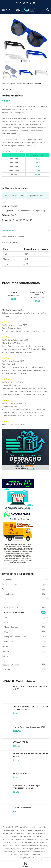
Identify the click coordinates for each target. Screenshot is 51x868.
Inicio (4, 84)
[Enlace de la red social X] (20, 3)
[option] (21, 61)
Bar (6, 617)
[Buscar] (48, 10)
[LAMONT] (13, 289)
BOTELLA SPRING (21, 742)
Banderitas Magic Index (38, 294)
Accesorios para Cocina (14, 607)
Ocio (6, 632)
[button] (5, 40)
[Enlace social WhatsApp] (31, 3)
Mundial (5, 651)
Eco (4, 589)
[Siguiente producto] (10, 90)
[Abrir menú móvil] (7, 10)
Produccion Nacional (11, 665)
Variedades (9, 642)
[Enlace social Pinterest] (24, 3)
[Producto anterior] (4, 90)
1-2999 (16, 211)
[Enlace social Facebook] (17, 3)
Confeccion (7, 579)
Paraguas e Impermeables (15, 637)
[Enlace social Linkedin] (27, 3)
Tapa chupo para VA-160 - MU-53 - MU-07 (31, 688)
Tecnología (7, 670)
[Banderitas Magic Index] (38, 289)
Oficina (5, 656)
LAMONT (13, 293)
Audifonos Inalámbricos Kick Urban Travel (30, 755)
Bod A (14, 215)
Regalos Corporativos (17, 84)
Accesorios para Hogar (14, 612)
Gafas (7, 622)
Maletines (6, 646)
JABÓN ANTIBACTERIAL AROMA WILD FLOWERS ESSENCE (30, 708)
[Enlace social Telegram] (34, 3)
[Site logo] (26, 9)
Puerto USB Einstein (22, 808)
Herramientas (8, 594)
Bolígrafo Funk (20, 774)
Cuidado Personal (10, 584)
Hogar (5, 599)
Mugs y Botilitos (11, 627)
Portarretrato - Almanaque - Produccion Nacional (27, 787)
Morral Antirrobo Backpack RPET (29, 727)
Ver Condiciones (9, 134)
